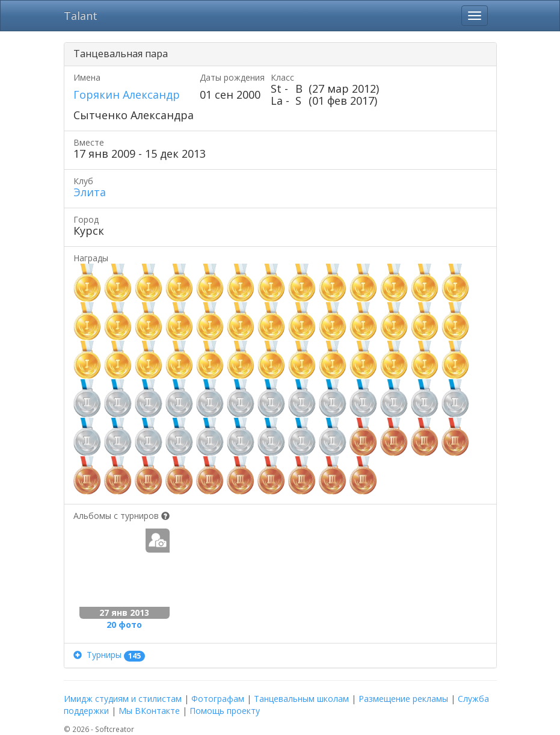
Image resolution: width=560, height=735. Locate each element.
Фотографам (218, 699)
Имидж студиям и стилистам (123, 699)
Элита (90, 192)
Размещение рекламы (403, 699)
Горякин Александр (127, 95)
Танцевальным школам (301, 699)
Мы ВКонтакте (149, 711)
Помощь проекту (225, 711)
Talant (81, 16)
